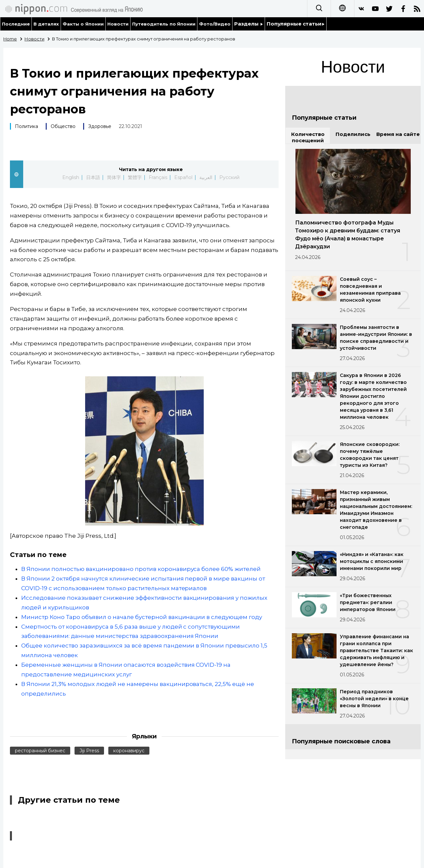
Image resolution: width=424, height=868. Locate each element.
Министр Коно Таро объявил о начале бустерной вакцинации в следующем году (142, 617)
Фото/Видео (215, 24)
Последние (16, 24)
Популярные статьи (296, 24)
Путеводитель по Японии (164, 24)
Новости (118, 24)
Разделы (249, 24)
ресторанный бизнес (40, 751)
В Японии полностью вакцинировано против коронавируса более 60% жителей (141, 569)
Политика (26, 126)
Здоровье (100, 126)
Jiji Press (89, 751)
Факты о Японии (83, 24)
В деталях (46, 24)
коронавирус (129, 751)
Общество (63, 126)
